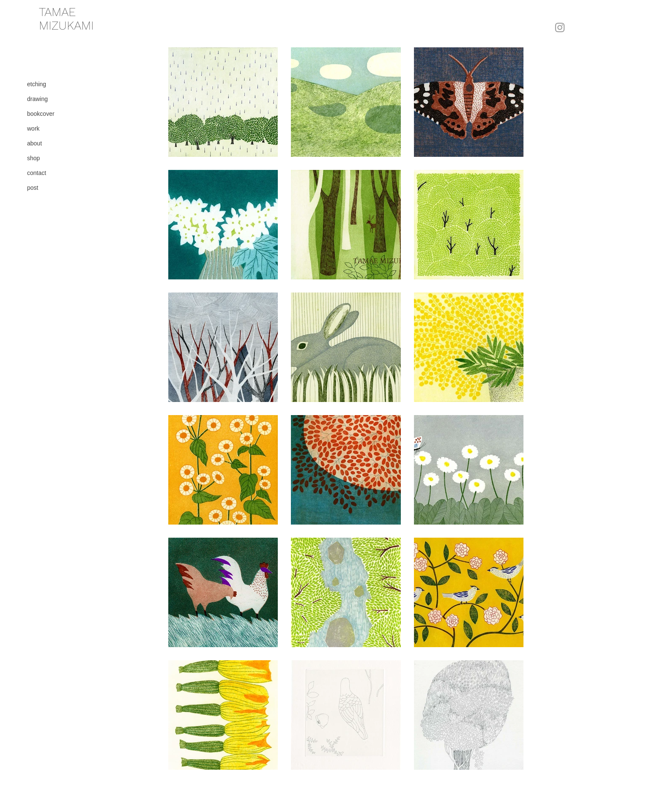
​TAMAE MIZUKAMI (66, 19)
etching (37, 84)
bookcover (41, 114)
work (33, 128)
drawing (37, 99)
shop (33, 158)
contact (37, 173)
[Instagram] (560, 27)
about (34, 143)
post (33, 188)
